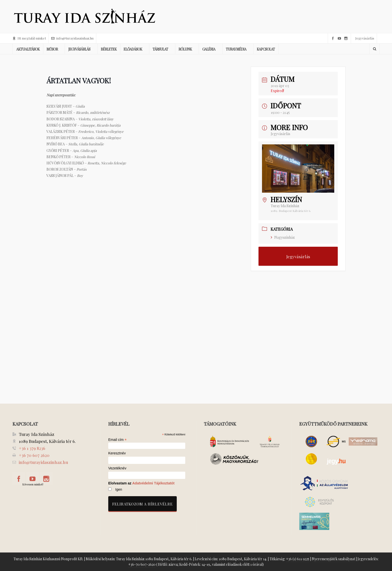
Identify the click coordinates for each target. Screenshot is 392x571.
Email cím (117, 440)
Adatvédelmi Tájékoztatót (153, 483)
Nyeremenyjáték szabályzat (333, 559)
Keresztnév (117, 453)
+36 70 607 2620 (34, 455)
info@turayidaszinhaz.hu (72, 38)
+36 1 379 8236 (32, 448)
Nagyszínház (283, 237)
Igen (119, 489)
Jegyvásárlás (365, 38)
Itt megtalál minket (29, 38)
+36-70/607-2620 (142, 564)
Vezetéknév (117, 468)
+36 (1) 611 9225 (298, 559)
